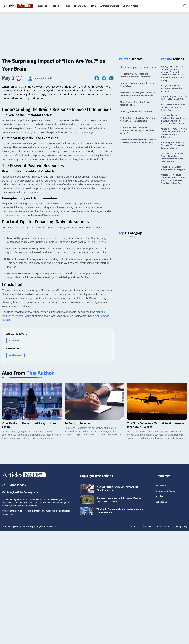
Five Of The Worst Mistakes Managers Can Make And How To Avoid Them (137, 157)
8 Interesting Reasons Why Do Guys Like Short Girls (174, 103)
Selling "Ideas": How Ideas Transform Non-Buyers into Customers (135, 131)
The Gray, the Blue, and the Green (138, 121)
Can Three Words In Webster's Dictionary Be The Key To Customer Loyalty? (136, 144)
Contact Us (162, 615)
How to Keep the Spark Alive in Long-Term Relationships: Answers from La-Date (173, 176)
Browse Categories (167, 603)
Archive (160, 609)
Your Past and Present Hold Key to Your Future (137, 89)
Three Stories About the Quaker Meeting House (137, 112)
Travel (93, 6)
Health (66, 6)
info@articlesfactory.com (23, 605)
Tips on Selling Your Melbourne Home (137, 69)
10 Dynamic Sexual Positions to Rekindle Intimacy (172, 91)
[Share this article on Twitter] (104, 78)
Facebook (128, 639)
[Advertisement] (94, 32)
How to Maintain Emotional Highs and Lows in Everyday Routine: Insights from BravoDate (173, 130)
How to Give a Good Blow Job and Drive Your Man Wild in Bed (174, 115)
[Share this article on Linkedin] (111, 78)
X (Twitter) (144, 639)
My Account (162, 598)
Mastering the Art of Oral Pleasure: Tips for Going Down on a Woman (173, 161)
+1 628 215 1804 (16, 597)
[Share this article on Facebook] (97, 78)
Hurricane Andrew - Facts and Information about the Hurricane (138, 79)
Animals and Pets (110, 6)
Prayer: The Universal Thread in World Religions (172, 189)
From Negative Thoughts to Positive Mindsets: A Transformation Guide (135, 101)
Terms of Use (161, 639)
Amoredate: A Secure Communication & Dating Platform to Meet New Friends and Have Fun (174, 204)
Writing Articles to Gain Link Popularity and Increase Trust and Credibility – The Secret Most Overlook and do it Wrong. (173, 74)
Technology (80, 6)
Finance (55, 6)
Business (42, 6)
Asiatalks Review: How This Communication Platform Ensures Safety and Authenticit (174, 146)
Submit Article (130, 6)
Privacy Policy (180, 639)
